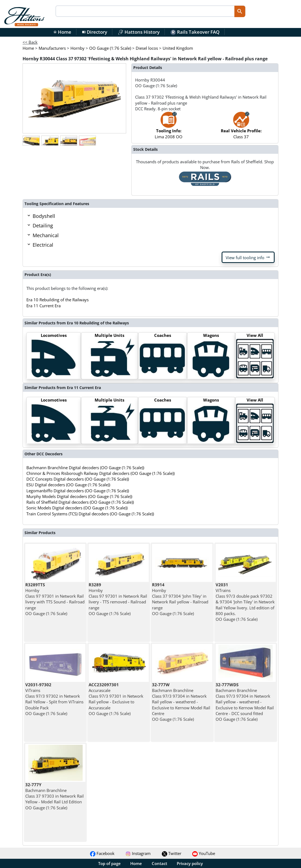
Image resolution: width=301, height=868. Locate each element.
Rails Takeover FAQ (195, 32)
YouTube (204, 853)
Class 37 (241, 128)
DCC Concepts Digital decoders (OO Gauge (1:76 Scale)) (78, 479)
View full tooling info (248, 257)
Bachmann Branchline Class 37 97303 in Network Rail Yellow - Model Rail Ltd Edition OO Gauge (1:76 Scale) (55, 796)
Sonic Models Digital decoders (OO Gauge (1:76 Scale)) (77, 508)
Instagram (138, 853)
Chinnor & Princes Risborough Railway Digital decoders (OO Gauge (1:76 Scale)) (100, 473)
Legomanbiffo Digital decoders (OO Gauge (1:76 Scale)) (78, 491)
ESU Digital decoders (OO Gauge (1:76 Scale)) (68, 485)
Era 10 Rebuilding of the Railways (58, 300)
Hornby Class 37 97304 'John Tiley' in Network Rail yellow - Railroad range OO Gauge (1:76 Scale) (180, 599)
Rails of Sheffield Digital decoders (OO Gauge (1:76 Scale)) (80, 502)
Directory (95, 32)
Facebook (102, 853)
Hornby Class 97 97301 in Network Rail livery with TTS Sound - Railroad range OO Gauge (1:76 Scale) (55, 599)
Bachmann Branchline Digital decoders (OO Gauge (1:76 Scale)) (85, 468)
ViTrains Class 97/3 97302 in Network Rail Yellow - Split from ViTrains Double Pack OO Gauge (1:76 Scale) (54, 699)
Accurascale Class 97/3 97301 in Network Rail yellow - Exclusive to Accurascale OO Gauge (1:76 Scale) (116, 699)
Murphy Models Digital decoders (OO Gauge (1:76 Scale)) (79, 496)
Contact (159, 863)
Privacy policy (190, 863)
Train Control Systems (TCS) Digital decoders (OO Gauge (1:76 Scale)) (90, 514)
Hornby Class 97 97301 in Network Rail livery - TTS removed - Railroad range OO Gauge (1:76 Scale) (118, 599)
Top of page (109, 863)
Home (62, 32)
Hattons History (139, 32)
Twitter (172, 853)
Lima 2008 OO (169, 128)
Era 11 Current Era (44, 306)
